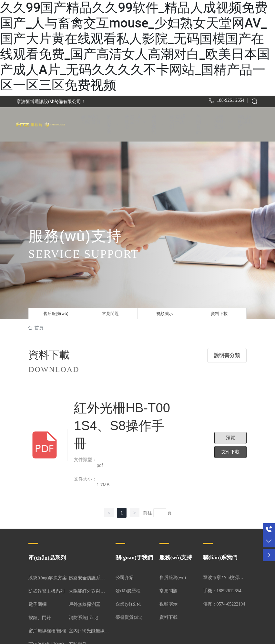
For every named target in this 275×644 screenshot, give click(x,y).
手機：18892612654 (222, 590)
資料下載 (219, 310)
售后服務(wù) (56, 310)
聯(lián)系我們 (220, 556)
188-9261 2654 (231, 100)
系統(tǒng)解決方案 (48, 577)
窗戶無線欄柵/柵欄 (47, 630)
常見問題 (110, 310)
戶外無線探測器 (85, 603)
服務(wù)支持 (176, 556)
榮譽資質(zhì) (129, 616)
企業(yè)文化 (128, 603)
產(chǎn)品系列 (47, 557)
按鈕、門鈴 (40, 616)
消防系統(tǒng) (83, 616)
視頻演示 (165, 310)
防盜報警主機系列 (46, 590)
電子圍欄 (37, 603)
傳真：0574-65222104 (224, 603)
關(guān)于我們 (134, 556)
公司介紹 (125, 576)
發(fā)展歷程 (128, 590)
